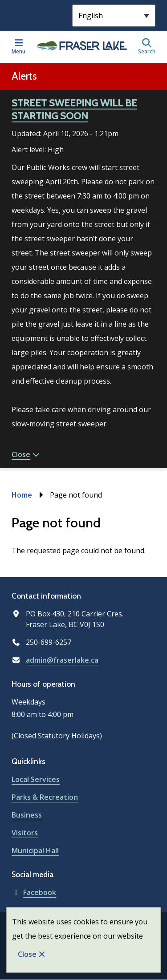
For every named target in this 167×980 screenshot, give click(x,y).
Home (22, 495)
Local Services (36, 779)
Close (27, 954)
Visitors (25, 833)
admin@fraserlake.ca (62, 660)
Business (27, 815)
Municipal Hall (35, 850)
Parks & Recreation (45, 797)
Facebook (34, 892)
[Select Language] (114, 16)
